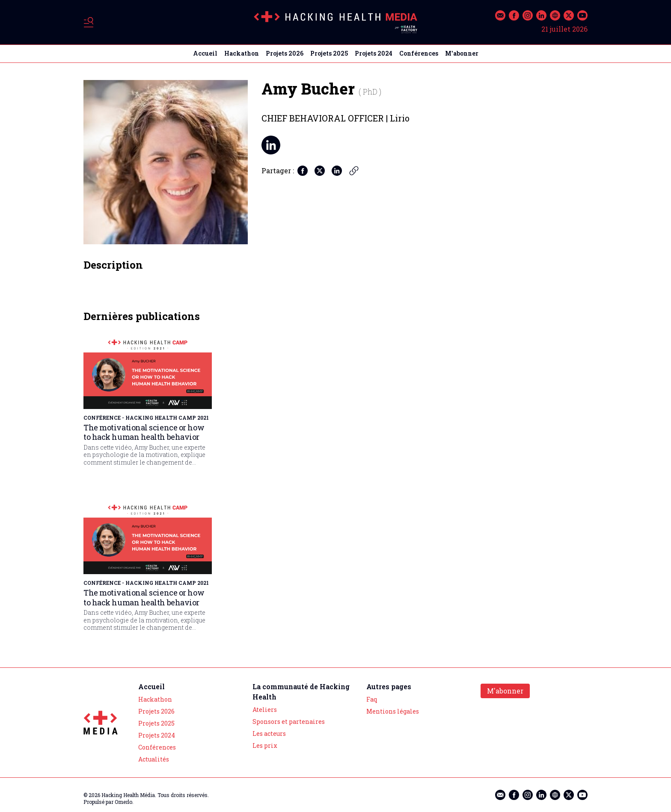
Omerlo (123, 802)
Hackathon (242, 53)
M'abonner (462, 53)
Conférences (419, 53)
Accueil (205, 53)
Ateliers (265, 710)
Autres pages (389, 686)
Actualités (154, 759)
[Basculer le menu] (89, 22)
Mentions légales (393, 711)
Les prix (265, 745)
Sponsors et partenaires (289, 722)
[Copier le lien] (354, 171)
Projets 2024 (374, 53)
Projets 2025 (329, 53)
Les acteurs (269, 733)
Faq (372, 699)
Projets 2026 (285, 53)
